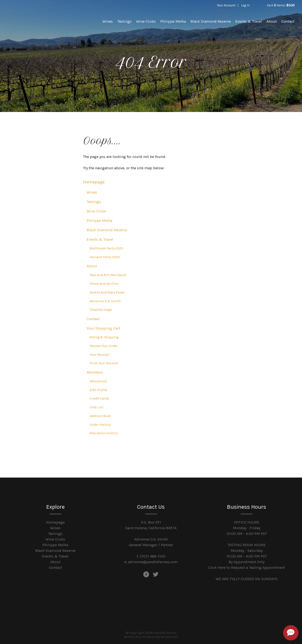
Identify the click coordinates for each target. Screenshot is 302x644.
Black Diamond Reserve (211, 21)
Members (95, 372)
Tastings (124, 21)
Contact (288, 21)
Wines (108, 21)
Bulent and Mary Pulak (107, 292)
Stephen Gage (101, 310)
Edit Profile (98, 390)
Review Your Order (104, 346)
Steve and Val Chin (104, 284)
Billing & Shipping (104, 337)
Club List (96, 407)
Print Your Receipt (104, 363)
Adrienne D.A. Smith (105, 301)
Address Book (100, 416)
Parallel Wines (41, 21)
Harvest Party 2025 (105, 257)
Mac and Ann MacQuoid (108, 275)
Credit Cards (99, 398)
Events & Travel (249, 21)
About (272, 21)
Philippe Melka (173, 21)
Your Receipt (100, 355)
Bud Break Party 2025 (107, 248)
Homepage (94, 182)
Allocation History (104, 433)
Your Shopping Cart (103, 328)
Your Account (226, 5)
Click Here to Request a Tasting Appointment (247, 568)
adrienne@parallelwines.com (153, 562)
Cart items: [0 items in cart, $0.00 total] (281, 5)
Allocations (99, 381)
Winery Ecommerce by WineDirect (151, 637)
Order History (100, 425)
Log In (245, 5)
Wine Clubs (146, 21)
